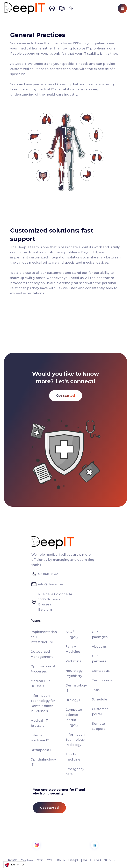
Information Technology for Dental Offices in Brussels (43, 703)
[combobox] (15, 865)
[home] (25, 8)
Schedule (100, 699)
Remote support (98, 726)
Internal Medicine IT (40, 738)
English (12, 865)
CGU (50, 860)
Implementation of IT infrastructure (44, 637)
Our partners (99, 659)
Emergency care (75, 772)
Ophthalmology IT (43, 762)
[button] (122, 8)
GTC (40, 860)
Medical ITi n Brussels (41, 723)
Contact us (101, 671)
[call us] (72, 8)
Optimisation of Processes (43, 669)
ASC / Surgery (72, 634)
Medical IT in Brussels (41, 684)
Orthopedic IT (42, 750)
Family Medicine (73, 649)
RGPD (13, 860)
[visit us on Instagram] (37, 845)
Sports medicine (73, 757)
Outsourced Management (42, 654)
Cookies (27, 860)
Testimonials (102, 680)
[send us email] (52, 8)
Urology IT (74, 700)
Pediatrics (73, 661)
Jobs (96, 690)
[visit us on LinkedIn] (94, 845)
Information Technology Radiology (75, 740)
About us (99, 647)
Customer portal (100, 712)
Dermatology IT (76, 688)
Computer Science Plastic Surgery (74, 717)
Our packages (100, 634)
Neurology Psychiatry (74, 673)
